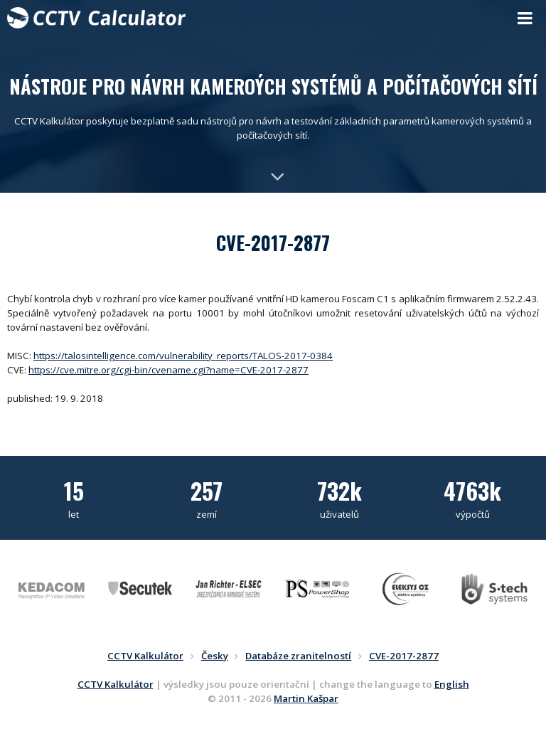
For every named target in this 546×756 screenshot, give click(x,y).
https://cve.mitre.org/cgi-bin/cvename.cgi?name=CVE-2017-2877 (168, 370)
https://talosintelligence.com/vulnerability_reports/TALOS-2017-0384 (183, 356)
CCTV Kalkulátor (116, 684)
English (452, 684)
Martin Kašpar (306, 698)
